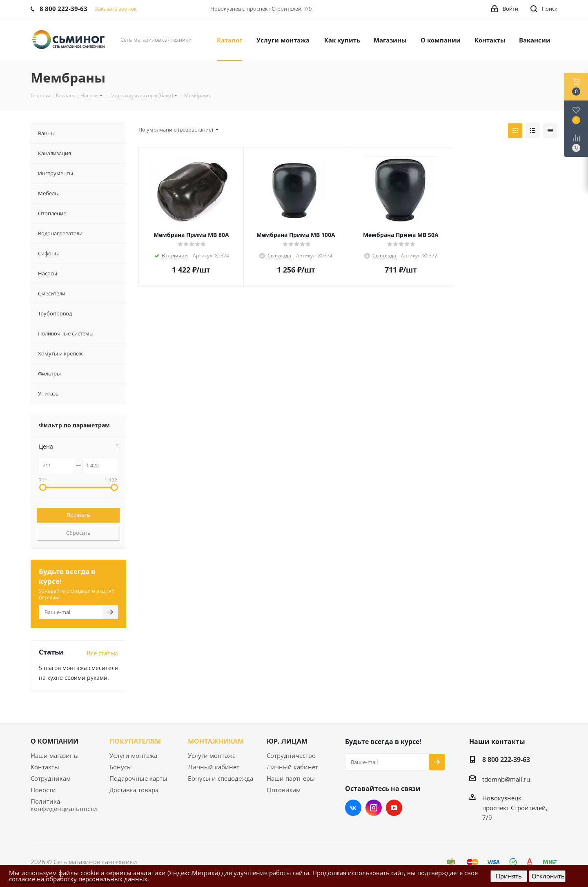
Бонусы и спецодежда (220, 778)
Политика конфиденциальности (64, 805)
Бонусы (121, 767)
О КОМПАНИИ (55, 741)
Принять (509, 876)
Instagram (374, 808)
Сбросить (78, 533)
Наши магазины (55, 755)
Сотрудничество (291, 755)
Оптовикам (284, 790)
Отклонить (548, 876)
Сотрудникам (51, 778)
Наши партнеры (291, 778)
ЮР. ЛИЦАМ (287, 741)
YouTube (394, 808)
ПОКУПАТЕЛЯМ (135, 741)
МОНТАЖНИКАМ (216, 741)
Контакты (45, 767)
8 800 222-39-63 (506, 760)
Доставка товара (134, 790)
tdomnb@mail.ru (506, 779)
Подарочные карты (138, 778)
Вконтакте (353, 808)
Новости (43, 790)
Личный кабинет (214, 767)
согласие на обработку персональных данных (78, 879)
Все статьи (102, 653)
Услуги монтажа (133, 755)
